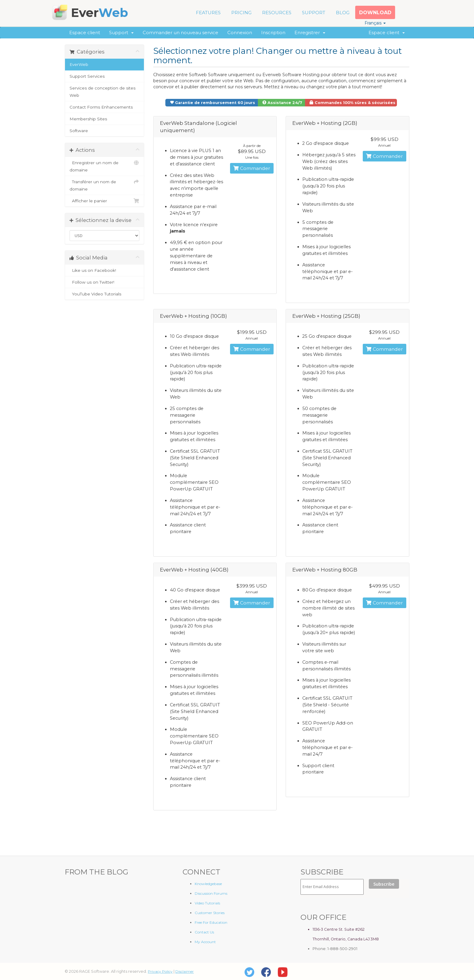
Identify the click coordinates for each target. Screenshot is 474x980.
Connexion (240, 33)
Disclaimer (185, 971)
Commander (252, 168)
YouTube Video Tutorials (104, 294)
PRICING (241, 13)
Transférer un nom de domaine (104, 185)
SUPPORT (314, 13)
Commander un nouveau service (180, 33)
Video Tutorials (207, 903)
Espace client (85, 33)
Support (121, 33)
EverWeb (79, 64)
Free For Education (211, 922)
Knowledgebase (208, 884)
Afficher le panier (104, 201)
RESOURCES (277, 13)
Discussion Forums (211, 893)
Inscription (273, 33)
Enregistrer (310, 33)
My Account (205, 942)
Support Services (87, 76)
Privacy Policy (160, 971)
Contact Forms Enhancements (101, 107)
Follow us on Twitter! (104, 282)
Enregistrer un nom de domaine (104, 166)
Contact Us (204, 932)
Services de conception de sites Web (102, 92)
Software (79, 131)
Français (375, 23)
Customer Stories (210, 913)
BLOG (343, 13)
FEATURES (208, 13)
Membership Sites (88, 119)
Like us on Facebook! (104, 270)
